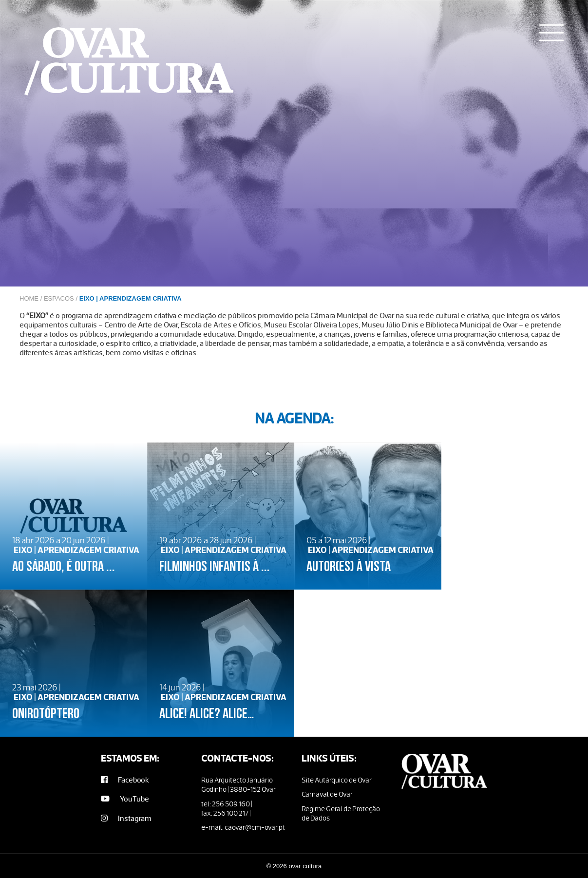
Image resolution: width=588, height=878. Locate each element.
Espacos (59, 298)
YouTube (125, 799)
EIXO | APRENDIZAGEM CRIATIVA (131, 298)
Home (29, 298)
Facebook (125, 780)
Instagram (126, 818)
